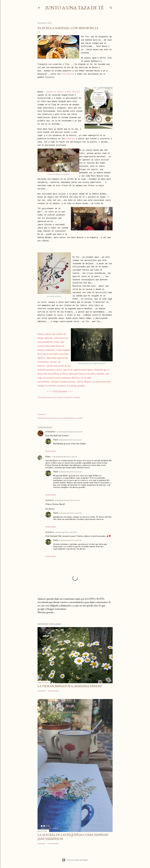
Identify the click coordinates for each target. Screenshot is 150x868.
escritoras (49, 418)
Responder (51, 451)
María (56, 440)
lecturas (56, 418)
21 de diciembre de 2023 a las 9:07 (65, 457)
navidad (80, 418)
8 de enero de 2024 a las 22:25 (70, 540)
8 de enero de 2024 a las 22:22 (70, 440)
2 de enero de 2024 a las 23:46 (66, 532)
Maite (48, 457)
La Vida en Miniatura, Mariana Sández (70, 686)
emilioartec (50, 432)
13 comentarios (53, 691)
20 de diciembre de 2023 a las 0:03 (70, 432)
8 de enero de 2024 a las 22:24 (70, 513)
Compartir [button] (42, 414)
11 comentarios (53, 844)
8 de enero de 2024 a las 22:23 (70, 472)
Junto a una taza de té (75, 8)
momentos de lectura (68, 418)
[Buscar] (111, 7)
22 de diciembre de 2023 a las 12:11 (67, 500)
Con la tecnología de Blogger (75, 860)
